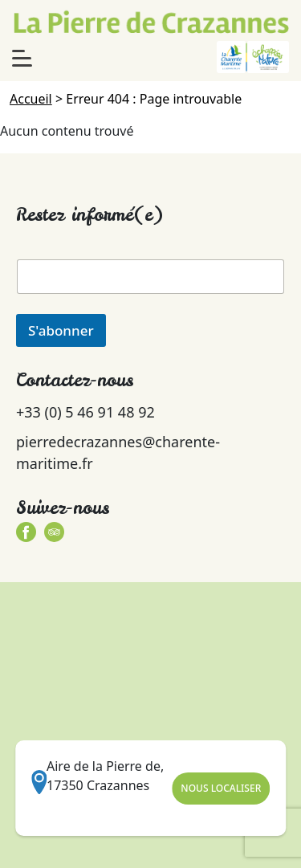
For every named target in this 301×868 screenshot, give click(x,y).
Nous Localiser (221, 788)
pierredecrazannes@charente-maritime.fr (118, 452)
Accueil (31, 99)
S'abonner (61, 330)
